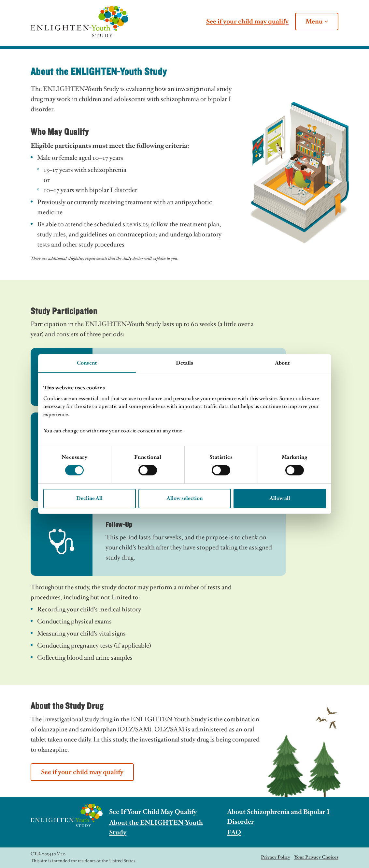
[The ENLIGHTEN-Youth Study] (79, 22)
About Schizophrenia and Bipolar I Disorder (278, 817)
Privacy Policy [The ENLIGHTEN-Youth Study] (276, 857)
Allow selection (184, 498)
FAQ (234, 832)
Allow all (280, 498)
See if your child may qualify (247, 22)
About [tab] (282, 363)
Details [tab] (185, 363)
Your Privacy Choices (316, 857)
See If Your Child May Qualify (153, 812)
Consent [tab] (87, 363)
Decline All (89, 498)
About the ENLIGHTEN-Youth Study (156, 828)
